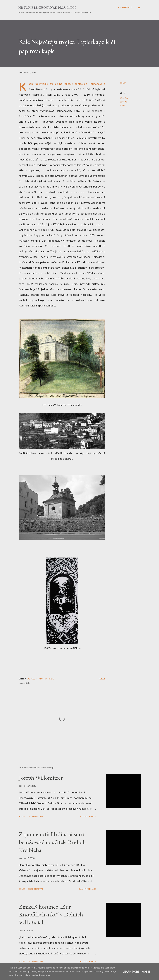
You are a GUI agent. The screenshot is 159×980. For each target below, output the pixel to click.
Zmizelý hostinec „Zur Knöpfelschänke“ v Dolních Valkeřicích (51, 914)
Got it (146, 972)
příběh (123, 106)
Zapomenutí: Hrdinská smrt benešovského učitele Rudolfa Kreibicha (53, 842)
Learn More (131, 972)
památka (123, 102)
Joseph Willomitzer (41, 778)
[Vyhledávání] (125, 8)
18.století (124, 98)
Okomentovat (36, 816)
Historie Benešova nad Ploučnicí (47, 8)
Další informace (87, 816)
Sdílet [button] (123, 83)
